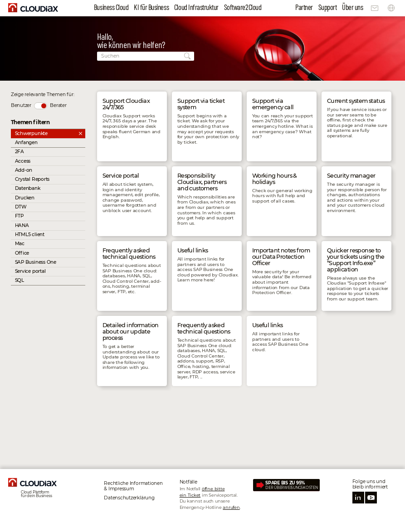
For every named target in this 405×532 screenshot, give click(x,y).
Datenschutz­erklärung (129, 498)
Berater (58, 105)
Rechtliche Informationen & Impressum (133, 486)
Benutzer (21, 105)
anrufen (231, 507)
